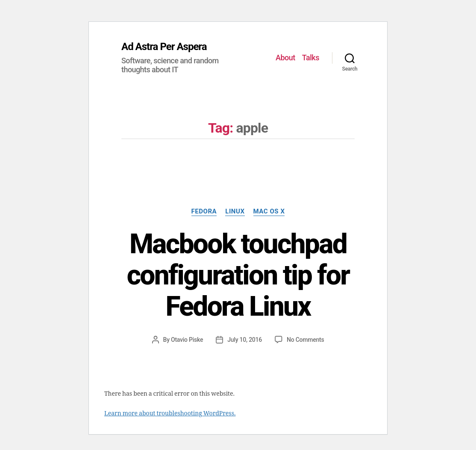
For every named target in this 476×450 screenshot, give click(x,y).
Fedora (204, 211)
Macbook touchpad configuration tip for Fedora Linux (238, 275)
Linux (235, 211)
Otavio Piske (187, 340)
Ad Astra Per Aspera (164, 47)
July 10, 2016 (245, 340)
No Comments (305, 340)
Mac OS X (269, 211)
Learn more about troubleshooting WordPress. (170, 413)
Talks (311, 58)
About (285, 58)
